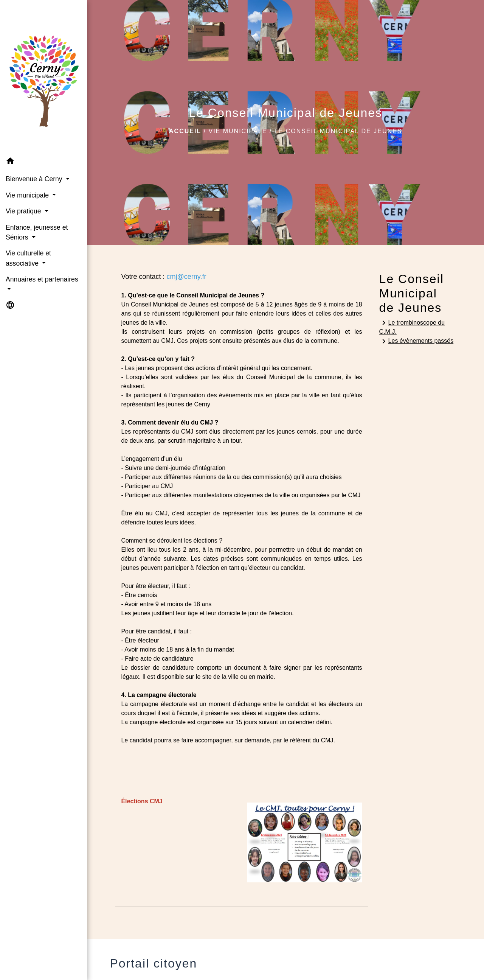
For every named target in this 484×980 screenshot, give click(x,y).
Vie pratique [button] (24, 211)
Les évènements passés (417, 341)
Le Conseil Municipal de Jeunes (338, 131)
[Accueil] (43, 77)
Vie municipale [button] (28, 195)
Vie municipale (238, 131)
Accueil (185, 131)
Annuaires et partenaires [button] (42, 279)
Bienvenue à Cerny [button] (35, 179)
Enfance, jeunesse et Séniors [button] (37, 232)
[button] (43, 162)
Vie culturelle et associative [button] (28, 258)
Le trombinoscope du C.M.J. (412, 327)
